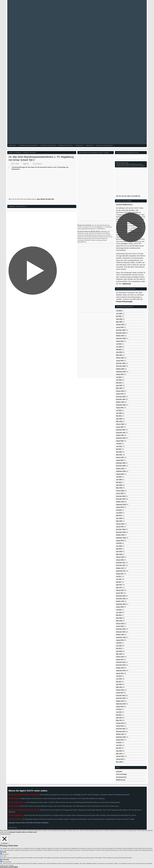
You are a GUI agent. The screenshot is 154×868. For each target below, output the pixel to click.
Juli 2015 (119, 643)
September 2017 (121, 571)
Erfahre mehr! (33, 832)
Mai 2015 (119, 648)
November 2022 (121, 399)
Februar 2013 (120, 723)
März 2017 (119, 588)
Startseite (12, 145)
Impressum (90, 145)
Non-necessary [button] (4, 859)
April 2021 (119, 452)
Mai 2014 (119, 682)
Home (11, 153)
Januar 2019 (120, 527)
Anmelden (119, 772)
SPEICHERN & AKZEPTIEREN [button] (9, 867)
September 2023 (121, 372)
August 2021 (120, 441)
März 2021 (119, 455)
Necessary (6, 854)
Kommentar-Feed (121, 777)
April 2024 (119, 352)
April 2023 (119, 385)
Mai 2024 (119, 350)
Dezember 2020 (121, 463)
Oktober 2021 (120, 435)
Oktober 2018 (120, 535)
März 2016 (119, 621)
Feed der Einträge (121, 774)
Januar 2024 (120, 361)
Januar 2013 (120, 726)
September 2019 (121, 505)
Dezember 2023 (121, 363)
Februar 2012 (120, 756)
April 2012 (119, 751)
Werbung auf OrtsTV (66, 145)
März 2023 (119, 388)
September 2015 (121, 637)
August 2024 (120, 341)
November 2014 (121, 665)
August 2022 (120, 408)
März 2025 (119, 322)
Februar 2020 (120, 491)
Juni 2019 (119, 513)
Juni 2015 (119, 646)
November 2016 (121, 599)
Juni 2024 (119, 347)
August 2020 (120, 474)
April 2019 (119, 518)
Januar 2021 (120, 460)
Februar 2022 (120, 424)
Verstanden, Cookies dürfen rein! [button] (18, 832)
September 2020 (121, 471)
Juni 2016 (119, 612)
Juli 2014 (119, 676)
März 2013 (119, 720)
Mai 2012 (119, 748)
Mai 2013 (119, 715)
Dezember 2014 (121, 662)
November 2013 (121, 698)
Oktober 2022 (120, 402)
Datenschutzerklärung (104, 145)
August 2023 (120, 374)
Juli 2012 (119, 742)
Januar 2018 (120, 560)
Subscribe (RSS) (13, 828)
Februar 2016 (120, 624)
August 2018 (120, 540)
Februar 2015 (120, 657)
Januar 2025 (120, 327)
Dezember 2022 (121, 397)
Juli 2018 (119, 543)
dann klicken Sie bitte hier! (45, 199)
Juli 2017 (119, 576)
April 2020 (119, 485)
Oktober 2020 (120, 469)
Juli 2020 (119, 477)
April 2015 (119, 651)
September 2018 (121, 538)
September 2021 (121, 438)
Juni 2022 (119, 413)
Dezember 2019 (121, 496)
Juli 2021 (119, 444)
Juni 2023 (119, 380)
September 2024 (121, 338)
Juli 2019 (119, 510)
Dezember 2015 (121, 629)
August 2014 (120, 673)
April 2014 (119, 684)
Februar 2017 (120, 590)
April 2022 (119, 419)
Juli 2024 (119, 344)
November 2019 (121, 499)
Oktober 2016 (120, 601)
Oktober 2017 (120, 568)
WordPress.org (121, 780)
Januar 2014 (120, 693)
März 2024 (119, 355)
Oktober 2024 (120, 336)
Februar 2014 (120, 690)
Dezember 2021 (121, 430)
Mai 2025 (119, 316)
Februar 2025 (120, 325)
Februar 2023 (120, 391)
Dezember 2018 (121, 529)
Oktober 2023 (120, 369)
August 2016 (120, 607)
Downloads (79, 145)
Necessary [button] (3, 852)
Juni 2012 (119, 745)
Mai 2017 (119, 582)
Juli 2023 (119, 377)
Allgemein (17, 153)
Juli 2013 (119, 709)
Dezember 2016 (121, 596)
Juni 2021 (119, 446)
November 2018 (121, 532)
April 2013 (119, 718)
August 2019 (120, 507)
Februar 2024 (120, 358)
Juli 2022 (119, 410)
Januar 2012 (120, 759)
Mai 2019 (119, 516)
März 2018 (119, 554)
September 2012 (121, 737)
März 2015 (119, 654)
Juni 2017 (119, 579)
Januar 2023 (120, 394)
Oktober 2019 (120, 502)
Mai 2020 (119, 482)
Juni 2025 (119, 314)
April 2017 (119, 585)
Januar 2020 (120, 493)
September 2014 (121, 671)
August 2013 (120, 707)
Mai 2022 (119, 416)
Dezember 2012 (121, 729)
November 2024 (121, 333)
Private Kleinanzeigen (48, 145)
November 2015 (121, 632)
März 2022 (119, 421)
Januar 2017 (120, 593)
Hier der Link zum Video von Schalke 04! (128, 196)
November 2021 (121, 433)
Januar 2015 (120, 660)
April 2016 (119, 618)
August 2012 (120, 740)
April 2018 (119, 552)
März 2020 (119, 488)
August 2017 (120, 574)
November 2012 (121, 731)
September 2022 (121, 405)
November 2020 (121, 466)
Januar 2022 (120, 427)
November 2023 (121, 366)
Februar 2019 (120, 524)
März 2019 (119, 521)
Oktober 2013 (120, 701)
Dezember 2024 (121, 330)
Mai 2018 (119, 549)
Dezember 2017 (121, 563)
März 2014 (119, 687)
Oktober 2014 (120, 668)
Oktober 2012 (120, 734)
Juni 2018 (119, 546)
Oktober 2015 (120, 635)
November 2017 (121, 565)
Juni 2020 (119, 480)
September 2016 (121, 604)
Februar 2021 (120, 457)
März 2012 (119, 754)
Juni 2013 (119, 712)
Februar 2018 (120, 557)
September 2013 (121, 704)
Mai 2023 (119, 383)
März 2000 (119, 762)
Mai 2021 (119, 449)
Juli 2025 (119, 311)
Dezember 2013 (121, 696)
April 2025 (119, 319)
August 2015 (120, 640)
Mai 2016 (119, 615)
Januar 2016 (120, 626)
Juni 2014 (119, 679)
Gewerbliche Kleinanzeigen (28, 145)
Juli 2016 (119, 610)
